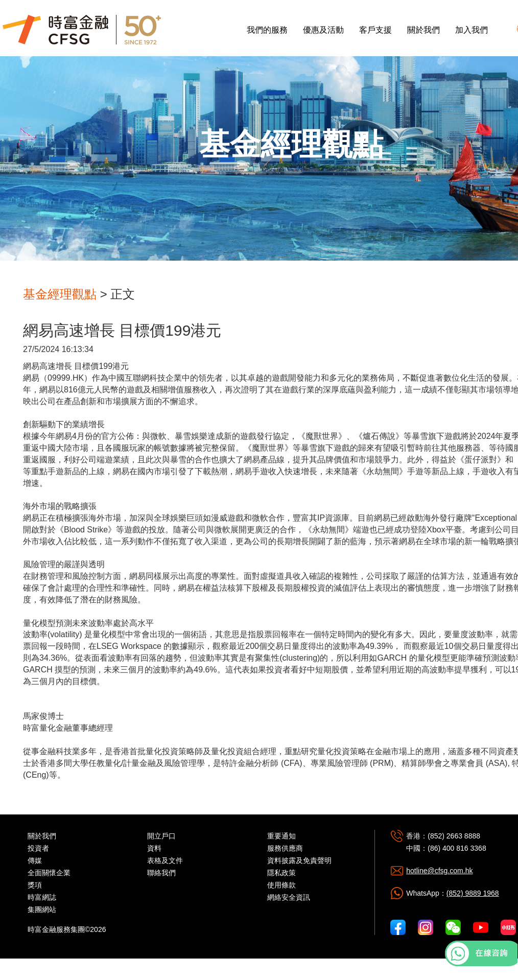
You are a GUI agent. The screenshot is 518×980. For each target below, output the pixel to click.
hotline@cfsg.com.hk (439, 871)
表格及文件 (165, 860)
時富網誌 (42, 897)
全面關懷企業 (49, 873)
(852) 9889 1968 (473, 893)
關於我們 (423, 30)
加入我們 (472, 30)
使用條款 (281, 885)
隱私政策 (281, 873)
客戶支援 (375, 30)
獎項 (35, 885)
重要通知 (281, 836)
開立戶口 (161, 836)
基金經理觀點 (60, 294)
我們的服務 (267, 30)
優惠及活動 (323, 30)
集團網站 (42, 909)
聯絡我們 (161, 873)
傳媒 (35, 860)
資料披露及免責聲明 (299, 860)
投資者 (38, 848)
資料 (154, 848)
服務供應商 (285, 848)
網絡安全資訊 (289, 897)
